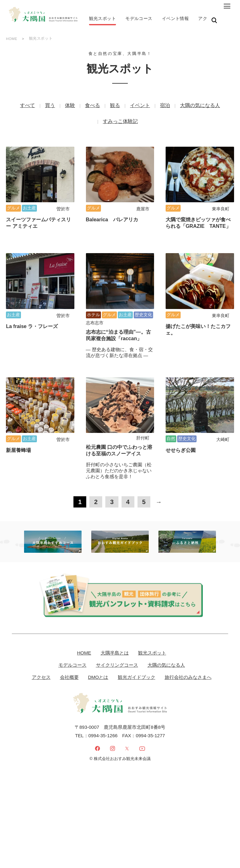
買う (50, 107)
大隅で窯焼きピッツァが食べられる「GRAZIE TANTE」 (198, 216)
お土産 (29, 201)
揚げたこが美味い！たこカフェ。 (198, 314)
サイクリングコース (117, 640)
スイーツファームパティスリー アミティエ (38, 216)
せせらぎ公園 (181, 426)
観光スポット (152, 628)
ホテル (93, 299)
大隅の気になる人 (200, 107)
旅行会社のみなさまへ (188, 652)
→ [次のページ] (159, 477)
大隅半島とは (115, 628)
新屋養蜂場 (18, 426)
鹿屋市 (143, 202)
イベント (140, 107)
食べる (92, 107)
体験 (70, 107)
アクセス (41, 652)
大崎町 (223, 415)
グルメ (13, 201)
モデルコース (72, 640)
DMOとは (98, 652)
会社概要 (69, 652)
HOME (12, 41)
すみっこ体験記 (120, 123)
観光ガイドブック (137, 652)
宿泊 (165, 107)
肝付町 (143, 413)
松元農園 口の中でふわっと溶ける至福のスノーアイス (119, 426)
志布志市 (95, 307)
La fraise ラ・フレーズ (32, 310)
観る (115, 107)
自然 (171, 414)
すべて (27, 107)
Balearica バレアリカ (112, 213)
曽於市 (63, 202)
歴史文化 (143, 299)
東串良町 (221, 202)
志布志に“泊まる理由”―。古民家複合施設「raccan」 (118, 319)
